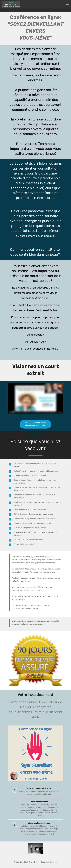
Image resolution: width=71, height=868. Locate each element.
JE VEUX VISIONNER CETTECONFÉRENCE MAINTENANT (35, 424)
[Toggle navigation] (68, 4)
